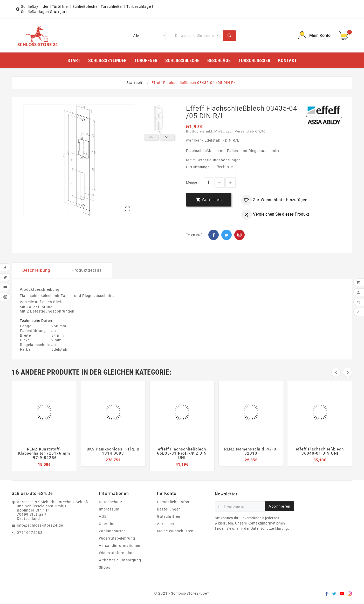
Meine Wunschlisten (175, 531)
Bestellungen (169, 509)
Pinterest (239, 235)
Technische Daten (36, 321)
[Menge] (208, 182)
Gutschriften (169, 516)
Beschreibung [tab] (36, 270)
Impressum (109, 509)
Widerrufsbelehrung (117, 538)
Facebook (214, 235)
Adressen (166, 524)
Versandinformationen (120, 546)
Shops (105, 567)
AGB (103, 516)
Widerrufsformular (116, 553)
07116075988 (30, 533)
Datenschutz (111, 502)
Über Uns (107, 524)
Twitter (226, 235)
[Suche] (198, 36)
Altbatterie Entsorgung (120, 560)
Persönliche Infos (173, 502)
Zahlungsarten (112, 531)
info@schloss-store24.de (40, 525)
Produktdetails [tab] (87, 270)
